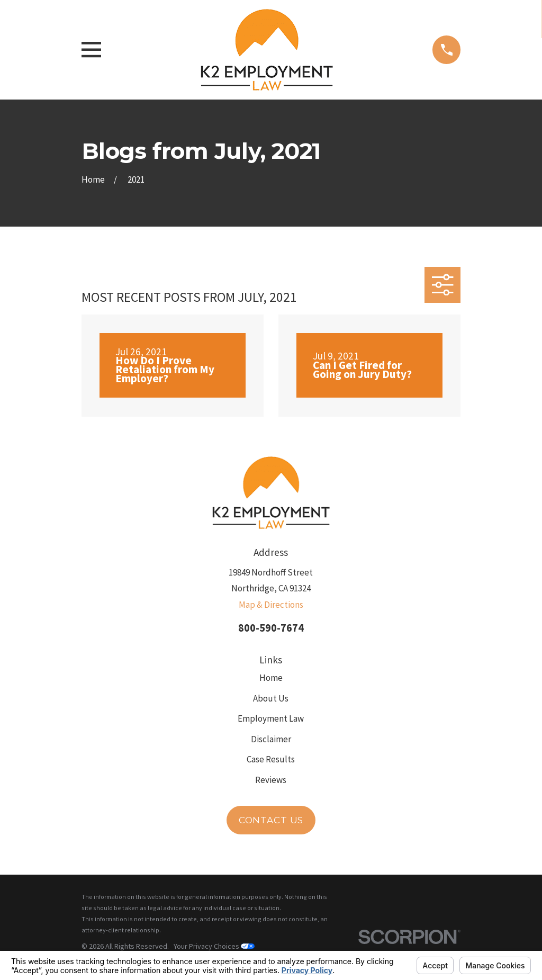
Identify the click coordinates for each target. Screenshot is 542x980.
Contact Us (271, 820)
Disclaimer (271, 739)
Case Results (271, 759)
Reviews (271, 780)
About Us (271, 698)
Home (271, 678)
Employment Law (271, 718)
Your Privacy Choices (214, 946)
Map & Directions (271, 605)
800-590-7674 (271, 628)
